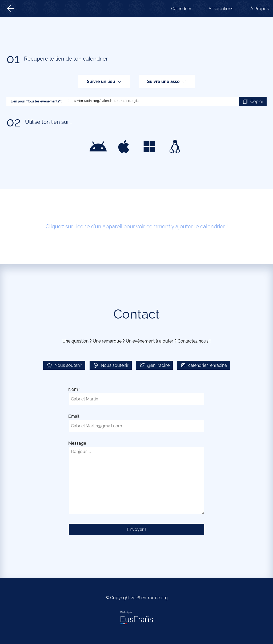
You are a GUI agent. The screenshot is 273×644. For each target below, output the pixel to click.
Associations (221, 9)
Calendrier (181, 9)
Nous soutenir (64, 365)
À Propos (260, 9)
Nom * (74, 389)
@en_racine (154, 365)
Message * (78, 443)
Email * (75, 416)
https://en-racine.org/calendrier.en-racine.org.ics (151, 101)
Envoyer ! (136, 529)
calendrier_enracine (204, 365)
